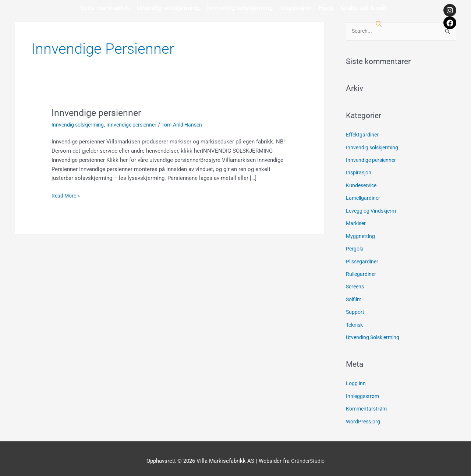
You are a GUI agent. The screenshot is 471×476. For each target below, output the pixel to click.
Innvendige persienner (98, 113)
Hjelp (326, 8)
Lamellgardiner (364, 197)
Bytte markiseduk (105, 8)
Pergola (355, 247)
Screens (356, 284)
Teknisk (355, 322)
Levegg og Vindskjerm (373, 210)
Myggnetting (361, 234)
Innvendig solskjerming (240, 8)
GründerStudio (308, 456)
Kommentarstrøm (368, 404)
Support (355, 309)
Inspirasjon (296, 8)
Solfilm (355, 296)
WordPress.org (364, 417)
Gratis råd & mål (364, 8)
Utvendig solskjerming (168, 8)
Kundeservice (362, 185)
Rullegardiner (362, 272)
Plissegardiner (363, 259)
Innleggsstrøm (364, 392)
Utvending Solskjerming (375, 334)
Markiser (357, 222)
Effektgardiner (363, 135)
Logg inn (356, 380)
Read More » (67, 195)
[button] (379, 24)
